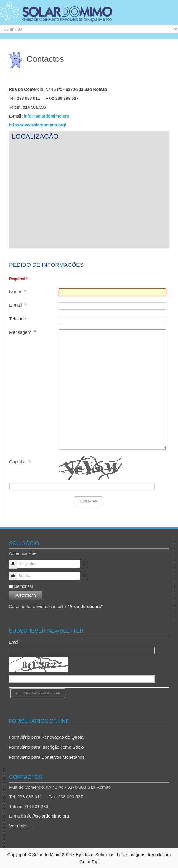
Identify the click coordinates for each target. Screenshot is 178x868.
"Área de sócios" (85, 606)
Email (14, 642)
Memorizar (23, 586)
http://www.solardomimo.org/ (37, 125)
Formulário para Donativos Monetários (47, 757)
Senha (15, 573)
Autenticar (25, 596)
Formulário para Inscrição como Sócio (46, 747)
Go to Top (89, 862)
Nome (15, 291)
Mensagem (20, 332)
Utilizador (15, 561)
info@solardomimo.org (47, 116)
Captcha (17, 462)
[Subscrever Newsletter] (38, 693)
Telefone (18, 319)
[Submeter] (88, 501)
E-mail (16, 305)
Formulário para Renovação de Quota (46, 737)
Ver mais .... (21, 826)
